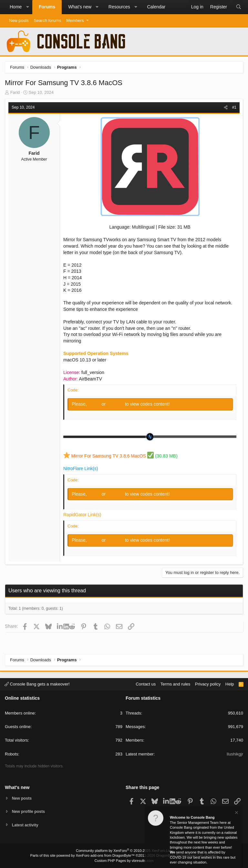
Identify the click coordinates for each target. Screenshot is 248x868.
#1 (234, 107)
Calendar (156, 7)
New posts (19, 20)
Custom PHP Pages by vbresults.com (124, 861)
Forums (47, 7)
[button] (27, 7)
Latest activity (26, 825)
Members (75, 20)
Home (16, 7)
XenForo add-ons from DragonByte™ (105, 855)
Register (116, 404)
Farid (15, 92)
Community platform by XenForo (124, 851)
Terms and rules (175, 683)
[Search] (239, 7)
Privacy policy (208, 683)
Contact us (146, 683)
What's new (80, 7)
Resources (119, 7)
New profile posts (29, 811)
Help (230, 683)
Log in (95, 404)
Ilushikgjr (235, 753)
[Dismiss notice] (236, 813)
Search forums (48, 20)
